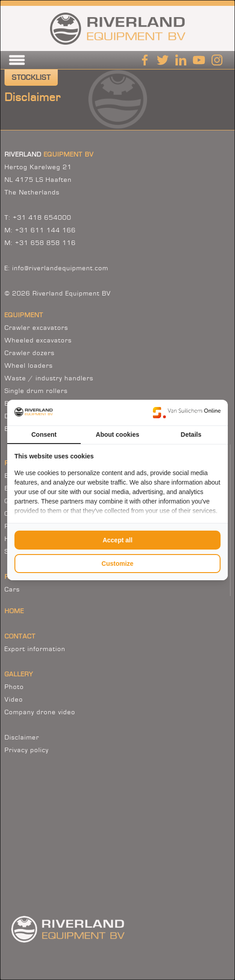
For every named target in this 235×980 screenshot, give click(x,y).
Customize (117, 564)
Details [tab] (191, 435)
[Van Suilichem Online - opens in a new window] (187, 412)
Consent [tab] (44, 435)
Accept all (117, 540)
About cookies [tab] (117, 435)
